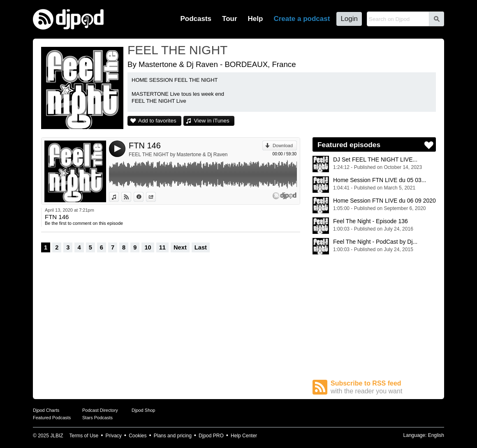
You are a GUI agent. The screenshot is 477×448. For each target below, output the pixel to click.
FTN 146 (145, 145)
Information (143, 197)
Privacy (114, 436)
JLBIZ (57, 436)
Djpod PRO (211, 436)
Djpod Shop (144, 410)
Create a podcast (302, 19)
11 (162, 247)
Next (180, 247)
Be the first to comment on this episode (84, 223)
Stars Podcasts (97, 418)
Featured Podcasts (52, 418)
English (436, 435)
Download (283, 145)
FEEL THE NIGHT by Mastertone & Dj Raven (178, 155)
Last (201, 247)
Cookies (138, 436)
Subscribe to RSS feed (383, 387)
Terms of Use (84, 436)
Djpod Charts (46, 410)
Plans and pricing (173, 436)
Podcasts (196, 19)
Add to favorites (157, 121)
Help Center (244, 436)
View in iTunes (212, 121)
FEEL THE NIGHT (177, 50)
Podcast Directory (100, 410)
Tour (230, 19)
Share (156, 197)
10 (148, 247)
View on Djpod (131, 197)
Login (349, 19)
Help (256, 19)
